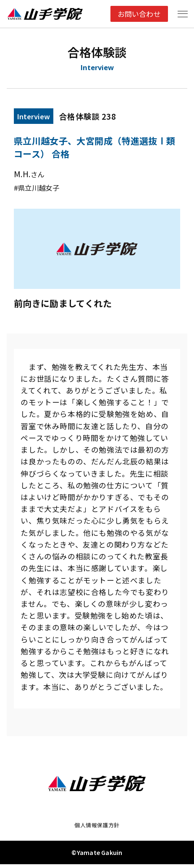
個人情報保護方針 (97, 828)
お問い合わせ (137, 14)
